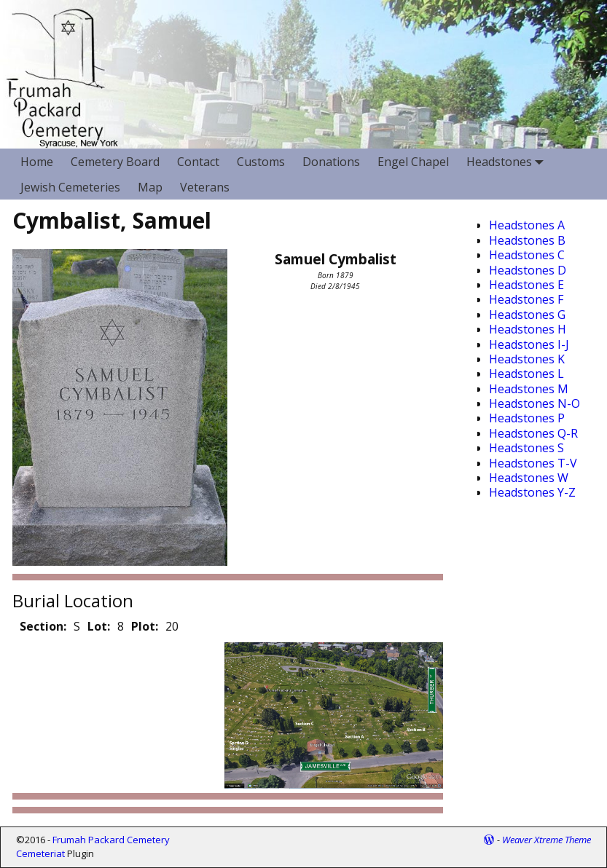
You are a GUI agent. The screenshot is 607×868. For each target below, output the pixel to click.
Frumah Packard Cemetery (111, 840)
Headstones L (526, 374)
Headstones (508, 161)
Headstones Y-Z (532, 492)
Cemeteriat (40, 853)
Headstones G (527, 315)
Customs (261, 162)
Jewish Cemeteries (70, 187)
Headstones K (527, 359)
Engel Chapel (413, 162)
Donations (331, 162)
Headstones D (528, 270)
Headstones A (527, 225)
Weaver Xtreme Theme (547, 840)
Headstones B (527, 240)
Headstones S (526, 448)
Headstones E (526, 285)
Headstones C (527, 255)
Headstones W (529, 478)
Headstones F (526, 299)
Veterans (205, 187)
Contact (198, 162)
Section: (43, 626)
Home (37, 162)
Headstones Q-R (533, 433)
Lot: (99, 626)
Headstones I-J (529, 344)
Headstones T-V (533, 463)
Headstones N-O (534, 403)
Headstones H (528, 329)
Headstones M (529, 389)
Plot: (145, 626)
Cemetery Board (115, 162)
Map (150, 187)
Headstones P (527, 418)
